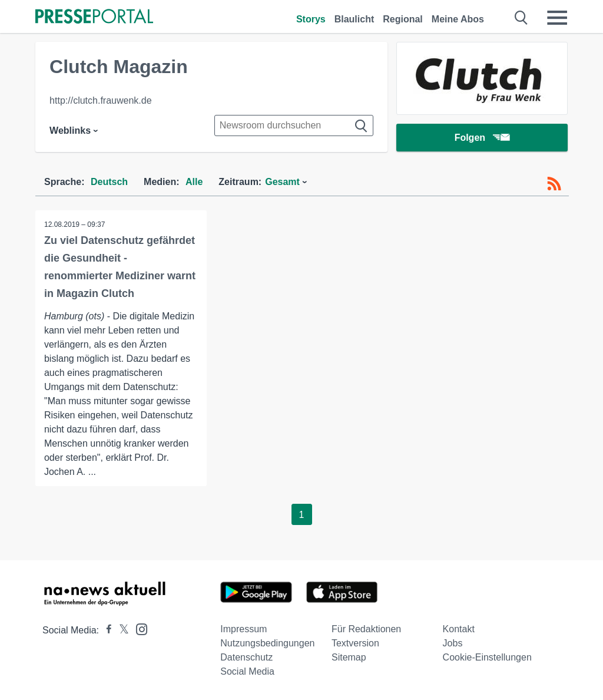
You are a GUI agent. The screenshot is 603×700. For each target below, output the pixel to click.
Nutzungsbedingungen (267, 643)
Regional (403, 19)
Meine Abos (458, 19)
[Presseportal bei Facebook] (105, 630)
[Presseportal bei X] (120, 630)
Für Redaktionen (366, 629)
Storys (311, 19)
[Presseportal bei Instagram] (138, 628)
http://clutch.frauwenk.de (100, 100)
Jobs (453, 643)
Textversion (355, 643)
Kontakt (459, 629)
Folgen (482, 138)
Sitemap (349, 657)
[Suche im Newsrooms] (294, 126)
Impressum (243, 629)
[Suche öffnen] (521, 18)
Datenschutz (246, 657)
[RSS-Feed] (554, 184)
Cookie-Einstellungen (487, 657)
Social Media (247, 671)
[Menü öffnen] (557, 18)
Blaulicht (354, 19)
